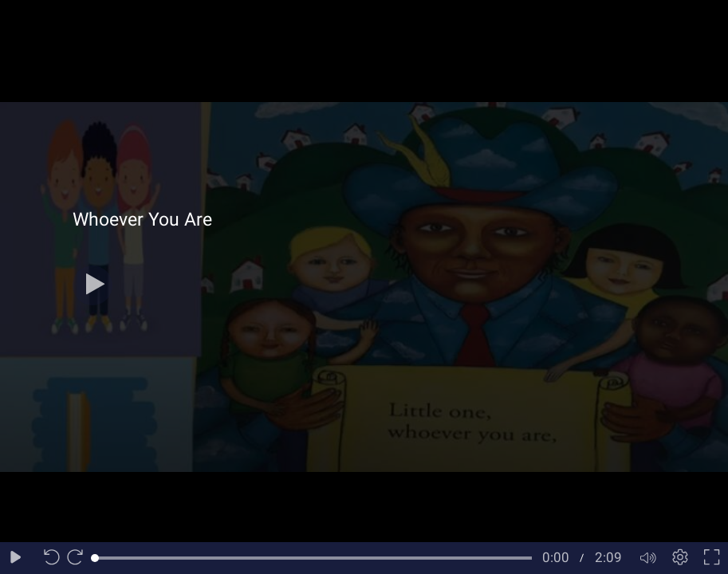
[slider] (313, 558)
